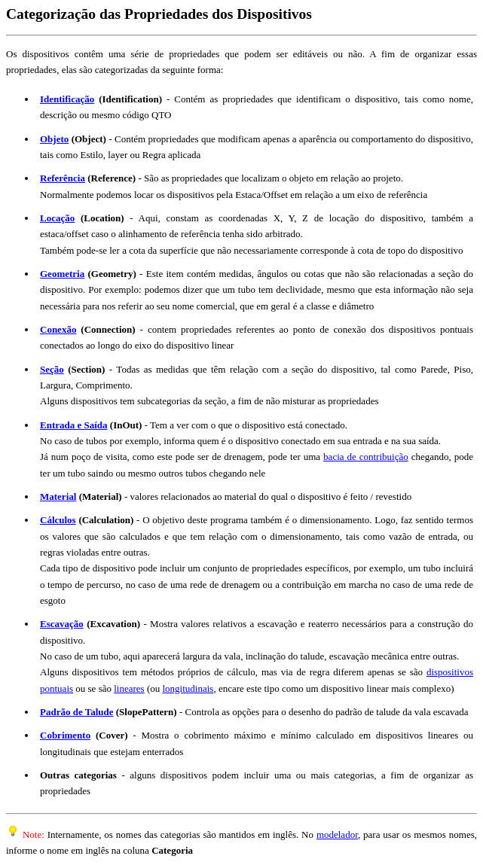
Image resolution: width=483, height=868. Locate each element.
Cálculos (58, 520)
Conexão (58, 329)
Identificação (67, 99)
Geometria (62, 274)
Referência (63, 178)
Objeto (54, 139)
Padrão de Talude (77, 712)
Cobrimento (65, 735)
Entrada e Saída (74, 425)
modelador (337, 834)
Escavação (62, 624)
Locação (57, 218)
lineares (129, 688)
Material (58, 496)
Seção (52, 369)
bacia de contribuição (366, 457)
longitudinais (188, 688)
